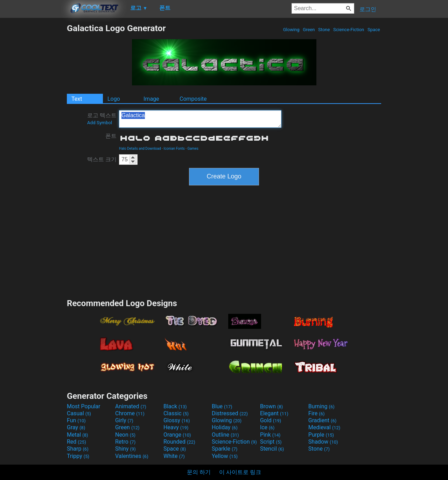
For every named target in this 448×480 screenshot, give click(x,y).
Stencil (272, 449)
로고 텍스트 (102, 119)
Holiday (225, 427)
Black (175, 406)
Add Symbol (100, 123)
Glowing (291, 30)
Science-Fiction (349, 30)
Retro (125, 442)
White (174, 456)
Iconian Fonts (174, 149)
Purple (321, 435)
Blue (222, 406)
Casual (79, 413)
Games (193, 149)
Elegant (274, 413)
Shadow (323, 442)
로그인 (368, 9)
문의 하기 (199, 472)
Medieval (324, 427)
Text (77, 99)
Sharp (78, 449)
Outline (225, 435)
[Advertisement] (33, 128)
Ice (267, 427)
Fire (317, 413)
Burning (321, 406)
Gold (271, 420)
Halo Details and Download (140, 149)
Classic (176, 413)
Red (76, 442)
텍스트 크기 (102, 159)
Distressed (230, 413)
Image (151, 99)
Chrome (130, 413)
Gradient (322, 420)
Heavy (176, 427)
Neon (125, 435)
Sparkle (225, 449)
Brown (271, 406)
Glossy (177, 420)
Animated (131, 406)
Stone (324, 30)
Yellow (225, 456)
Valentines (132, 456)
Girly (124, 420)
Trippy (78, 456)
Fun (76, 420)
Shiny (125, 449)
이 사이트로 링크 (240, 472)
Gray (76, 427)
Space (374, 30)
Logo (114, 99)
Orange (177, 435)
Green (309, 30)
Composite (193, 99)
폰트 (111, 136)
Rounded (179, 442)
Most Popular (84, 406)
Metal (78, 435)
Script (271, 442)
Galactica (200, 119)
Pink (270, 435)
